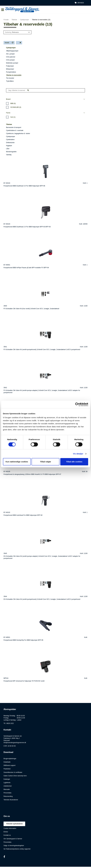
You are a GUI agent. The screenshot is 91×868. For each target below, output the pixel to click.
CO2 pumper (10, 60)
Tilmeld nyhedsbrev (14, 824)
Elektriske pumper (12, 63)
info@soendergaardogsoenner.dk (15, 743)
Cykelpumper (24, 20)
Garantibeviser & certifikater (13, 772)
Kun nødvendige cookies (17, 462)
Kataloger (7, 779)
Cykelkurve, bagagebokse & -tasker (18, 133)
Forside (6, 20)
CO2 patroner (11, 57)
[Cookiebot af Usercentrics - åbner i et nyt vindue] (77, 404)
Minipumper (10, 69)
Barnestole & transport (14, 127)
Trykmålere (10, 81)
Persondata (7, 793)
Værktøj (9, 155)
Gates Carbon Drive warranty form (15, 776)
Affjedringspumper (12, 51)
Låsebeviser (8, 786)
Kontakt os (7, 835)
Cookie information (10, 828)
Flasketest (7, 769)
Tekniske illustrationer (11, 800)
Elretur (6, 832)
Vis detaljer (78, 454)
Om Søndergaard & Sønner (13, 839)
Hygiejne (9, 146)
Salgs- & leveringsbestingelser (14, 846)
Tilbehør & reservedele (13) (41, 20)
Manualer (7, 789)
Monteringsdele (11, 152)
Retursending (8, 796)
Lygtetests (7, 783)
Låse (8, 149)
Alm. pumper (10, 54)
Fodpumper (10, 66)
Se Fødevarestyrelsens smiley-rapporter (17, 849)
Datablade (7, 762)
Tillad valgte (45, 462)
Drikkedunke (10, 143)
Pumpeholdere (11, 72)
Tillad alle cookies (74, 462)
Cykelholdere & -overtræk (15, 130)
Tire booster (10, 78)
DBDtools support (9, 765)
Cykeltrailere (10, 140)
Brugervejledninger (10, 759)
